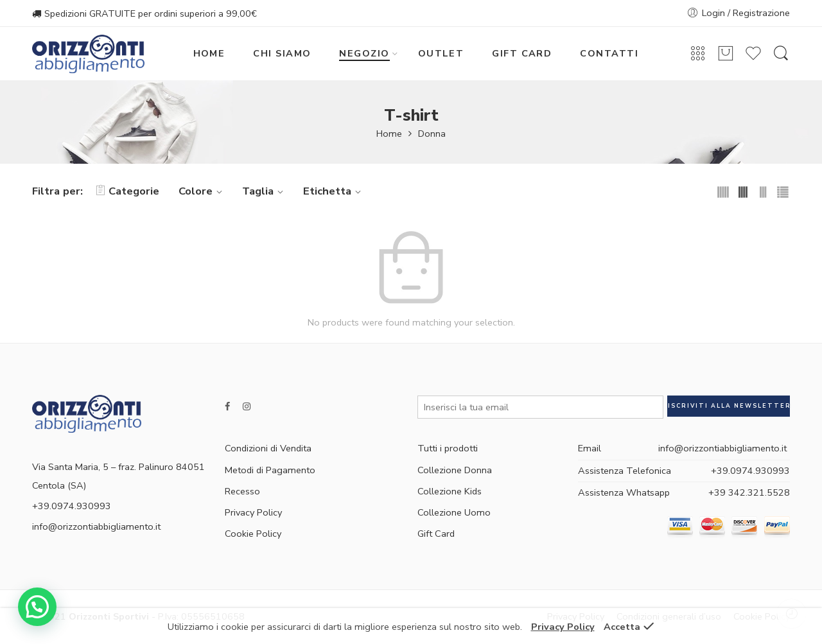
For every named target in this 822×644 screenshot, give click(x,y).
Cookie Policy (253, 534)
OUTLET (441, 53)
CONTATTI (609, 53)
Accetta (622, 627)
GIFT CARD (522, 53)
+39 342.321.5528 (749, 492)
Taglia (265, 191)
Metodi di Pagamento (270, 470)
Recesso (242, 491)
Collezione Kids (450, 491)
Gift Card (436, 534)
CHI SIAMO (282, 53)
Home (389, 134)
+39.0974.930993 (750, 471)
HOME (209, 53)
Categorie (127, 191)
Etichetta (334, 191)
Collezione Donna (455, 470)
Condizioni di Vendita (268, 448)
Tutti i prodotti (448, 448)
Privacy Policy (253, 512)
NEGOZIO (364, 53)
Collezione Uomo (454, 512)
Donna (432, 134)
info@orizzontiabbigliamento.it (96, 527)
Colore (202, 191)
